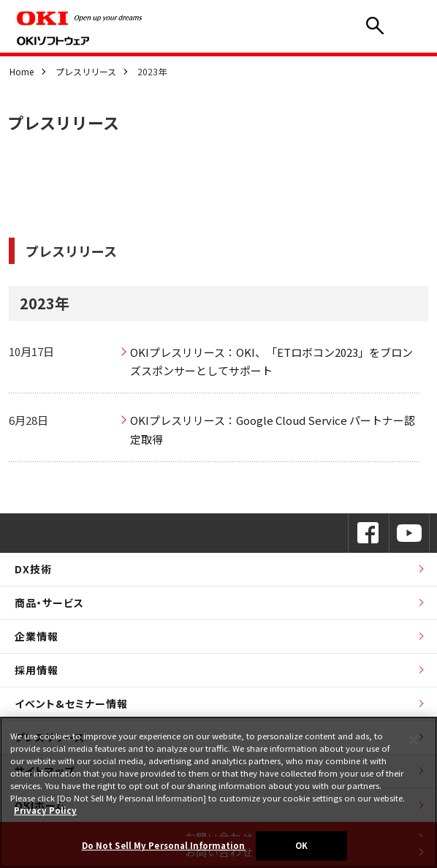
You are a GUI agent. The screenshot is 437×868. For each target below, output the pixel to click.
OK (301, 845)
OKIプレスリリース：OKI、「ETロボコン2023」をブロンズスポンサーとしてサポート (271, 362)
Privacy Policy (45, 810)
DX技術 (33, 569)
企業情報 (37, 636)
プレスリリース (86, 71)
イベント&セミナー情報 (71, 703)
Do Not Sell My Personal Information (164, 845)
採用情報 (37, 670)
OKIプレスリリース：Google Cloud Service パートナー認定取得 (273, 430)
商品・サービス (49, 603)
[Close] (414, 740)
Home (22, 71)
